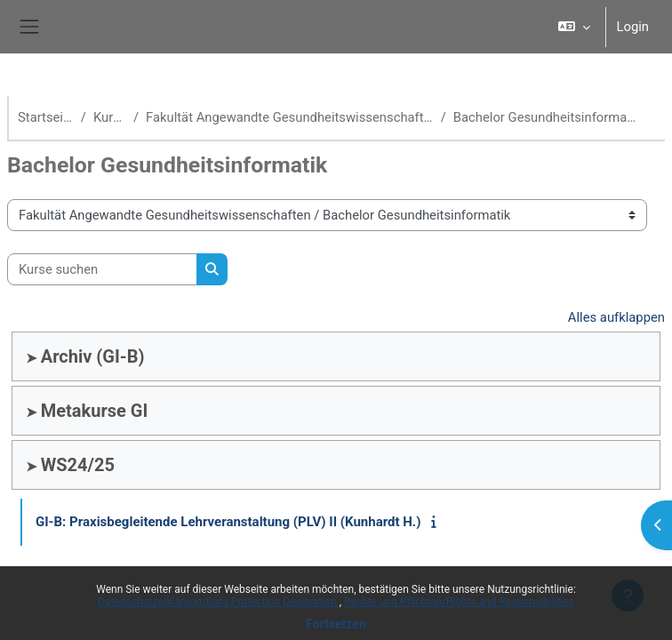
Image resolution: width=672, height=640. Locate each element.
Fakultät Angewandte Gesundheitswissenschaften (290, 117)
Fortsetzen (336, 624)
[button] (574, 27)
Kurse (110, 117)
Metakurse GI (95, 411)
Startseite (46, 117)
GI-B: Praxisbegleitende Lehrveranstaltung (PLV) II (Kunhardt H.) (228, 522)
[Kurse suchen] (102, 269)
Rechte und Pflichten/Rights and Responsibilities (459, 602)
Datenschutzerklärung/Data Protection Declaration (218, 602)
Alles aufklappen (616, 317)
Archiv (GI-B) (93, 356)
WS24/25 (78, 465)
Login (633, 27)
